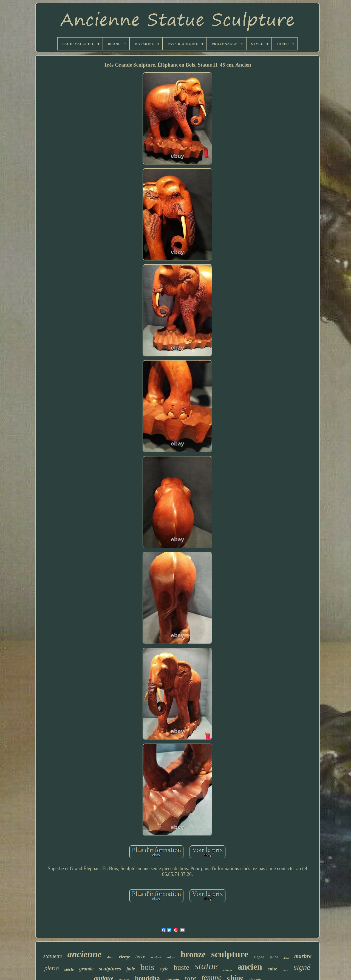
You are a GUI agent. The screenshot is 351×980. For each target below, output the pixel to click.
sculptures (110, 969)
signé (302, 967)
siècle (69, 969)
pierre (52, 968)
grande (86, 969)
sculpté (156, 957)
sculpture (230, 954)
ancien (250, 967)
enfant (171, 957)
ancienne (85, 954)
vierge (124, 957)
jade (131, 969)
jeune (274, 957)
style (164, 969)
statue (206, 966)
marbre (303, 956)
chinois (228, 970)
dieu (110, 957)
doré (285, 970)
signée (259, 957)
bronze (193, 954)
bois (147, 967)
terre (140, 956)
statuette (53, 956)
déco (286, 958)
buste (181, 967)
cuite (272, 969)
